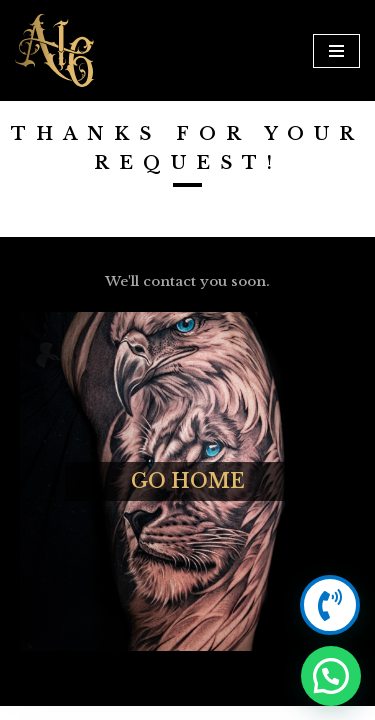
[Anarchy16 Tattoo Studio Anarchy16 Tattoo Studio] (55, 50)
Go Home (188, 481)
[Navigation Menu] (336, 51)
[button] (331, 676)
